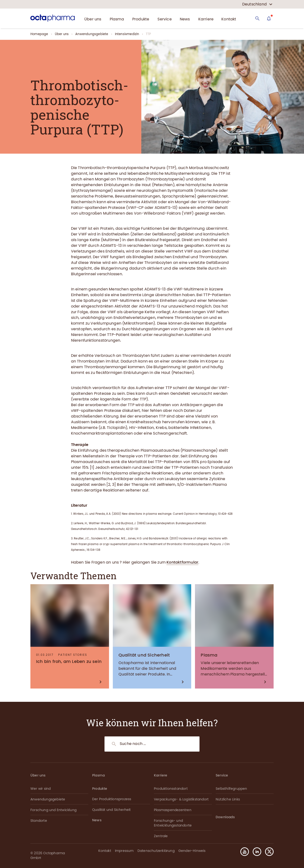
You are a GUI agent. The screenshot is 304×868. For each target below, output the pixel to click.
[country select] (257, 4)
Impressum (124, 851)
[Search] (257, 18)
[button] (267, 852)
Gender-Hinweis (192, 851)
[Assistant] (269, 18)
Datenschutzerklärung (156, 851)
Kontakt (105, 851)
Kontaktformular (182, 562)
